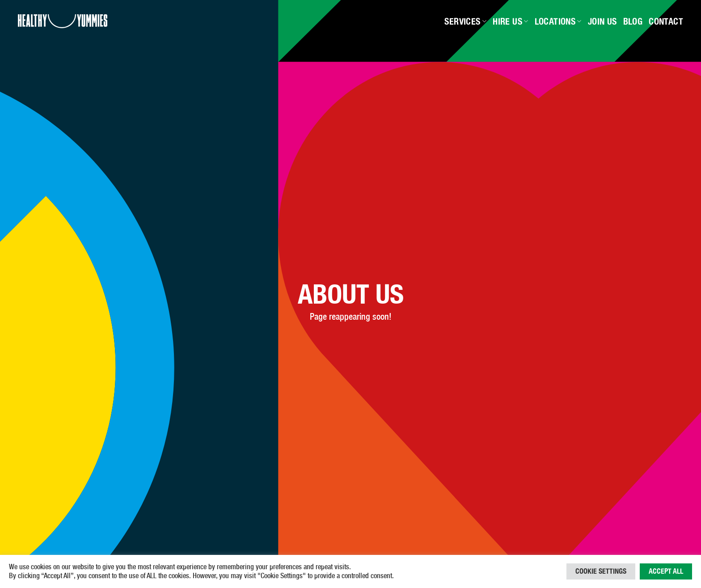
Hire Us (510, 21)
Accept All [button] (666, 571)
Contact (666, 21)
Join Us (602, 21)
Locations (558, 21)
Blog (633, 21)
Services (465, 21)
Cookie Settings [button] (601, 571)
